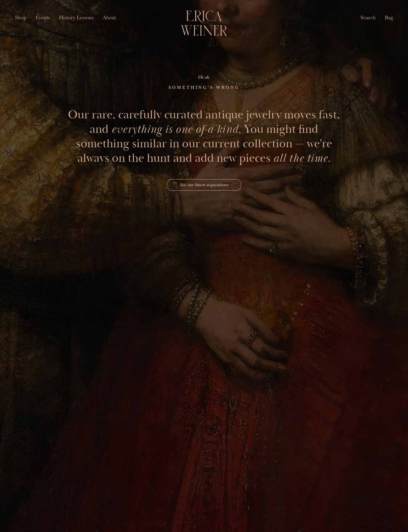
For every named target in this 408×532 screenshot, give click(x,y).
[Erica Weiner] (204, 23)
